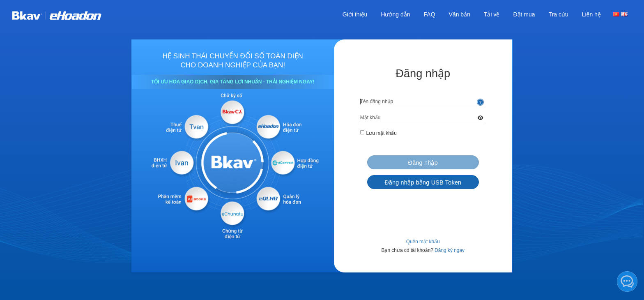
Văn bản (460, 14)
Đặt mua (524, 14)
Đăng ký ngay (450, 250)
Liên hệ (591, 14)
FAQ (430, 14)
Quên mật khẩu (423, 242)
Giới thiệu (355, 14)
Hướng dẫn (395, 14)
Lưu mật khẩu (382, 133)
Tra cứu (559, 14)
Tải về (492, 14)
